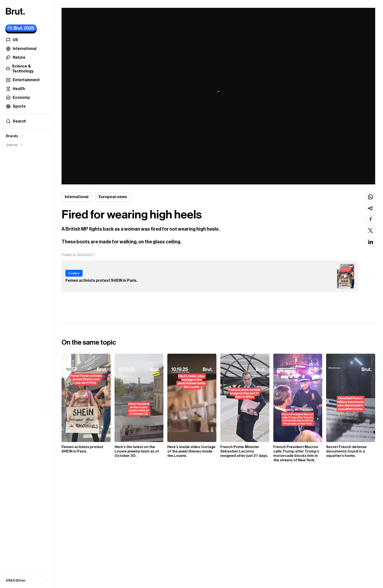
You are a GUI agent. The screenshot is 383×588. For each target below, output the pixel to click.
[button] (27, 581)
